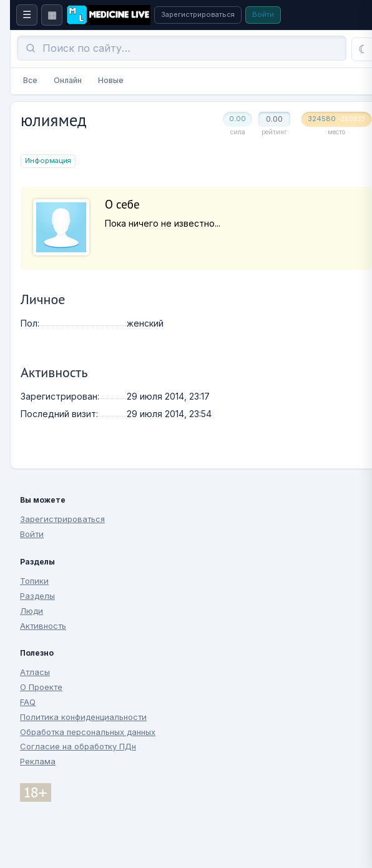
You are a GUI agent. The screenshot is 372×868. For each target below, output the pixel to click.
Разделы (37, 596)
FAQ (28, 702)
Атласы (35, 672)
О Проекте (41, 687)
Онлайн (68, 80)
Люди (32, 611)
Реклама (38, 761)
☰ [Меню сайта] (27, 15)
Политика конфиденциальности (83, 717)
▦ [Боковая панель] (52, 15)
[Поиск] (182, 48)
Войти (263, 14)
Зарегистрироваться (198, 14)
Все (30, 80)
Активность (43, 626)
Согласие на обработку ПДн (78, 746)
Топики (34, 581)
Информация (48, 161)
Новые (111, 80)
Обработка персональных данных (88, 732)
